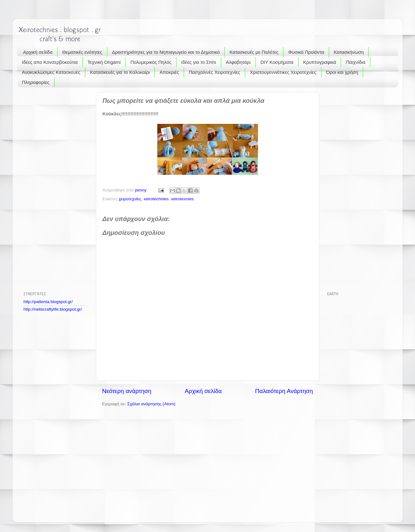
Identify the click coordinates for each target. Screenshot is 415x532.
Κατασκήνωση (349, 52)
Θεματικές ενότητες (82, 52)
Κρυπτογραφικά (320, 62)
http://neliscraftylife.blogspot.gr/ (53, 309)
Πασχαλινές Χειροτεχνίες (214, 72)
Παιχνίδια (356, 62)
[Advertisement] (49, 186)
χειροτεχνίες (130, 199)
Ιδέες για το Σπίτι (199, 62)
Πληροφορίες (36, 82)
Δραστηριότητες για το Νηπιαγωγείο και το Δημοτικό (166, 52)
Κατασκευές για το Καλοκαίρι (120, 72)
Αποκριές (169, 72)
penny (141, 190)
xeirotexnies (182, 199)
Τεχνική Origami (104, 62)
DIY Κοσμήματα (277, 62)
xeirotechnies (156, 199)
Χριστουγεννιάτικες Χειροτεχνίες (283, 72)
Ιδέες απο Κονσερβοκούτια (50, 62)
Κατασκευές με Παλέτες (254, 52)
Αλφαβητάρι (238, 62)
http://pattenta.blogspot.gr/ (48, 302)
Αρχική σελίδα (38, 52)
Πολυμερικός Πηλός (151, 62)
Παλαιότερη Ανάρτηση (284, 391)
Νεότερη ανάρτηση (127, 391)
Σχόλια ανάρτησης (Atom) (151, 404)
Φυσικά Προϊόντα (306, 52)
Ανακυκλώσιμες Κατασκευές (51, 72)
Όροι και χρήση (342, 72)
